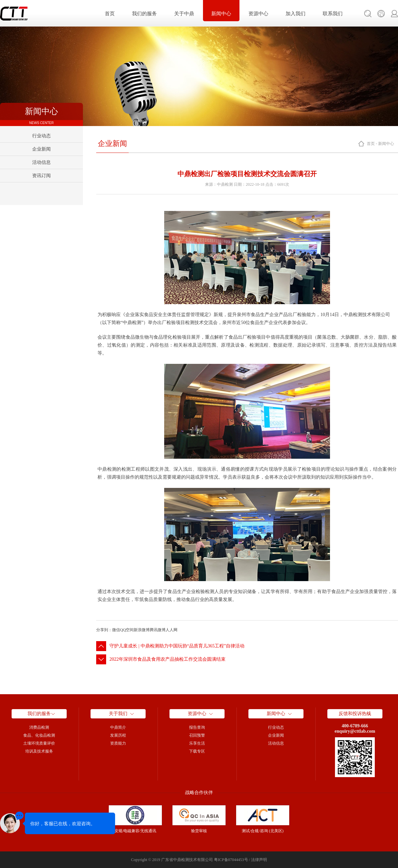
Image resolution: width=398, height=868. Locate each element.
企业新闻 (41, 149)
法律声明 (259, 860)
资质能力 (118, 743)
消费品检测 (39, 727)
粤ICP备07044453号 (231, 860)
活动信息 (41, 162)
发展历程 (118, 735)
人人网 (171, 630)
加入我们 (296, 14)
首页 (110, 14)
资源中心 (258, 14)
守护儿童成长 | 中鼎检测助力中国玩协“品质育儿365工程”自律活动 (177, 646)
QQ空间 (127, 630)
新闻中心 (221, 14)
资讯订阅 (41, 176)
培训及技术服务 (39, 751)
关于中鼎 (184, 14)
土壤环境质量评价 (39, 743)
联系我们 (333, 14)
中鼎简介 (118, 727)
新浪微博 (142, 630)
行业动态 (41, 136)
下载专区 (197, 751)
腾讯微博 (158, 630)
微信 (116, 630)
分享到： (104, 630)
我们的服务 (144, 14)
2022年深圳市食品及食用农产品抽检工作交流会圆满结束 (167, 659)
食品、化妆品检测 (39, 735)
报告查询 (197, 727)
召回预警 (197, 735)
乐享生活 (197, 743)
